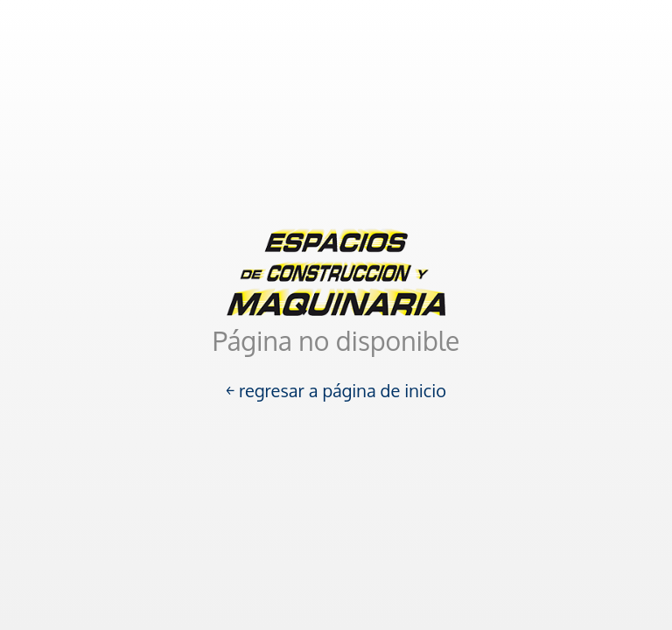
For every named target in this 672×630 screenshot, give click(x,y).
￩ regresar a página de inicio (336, 390)
